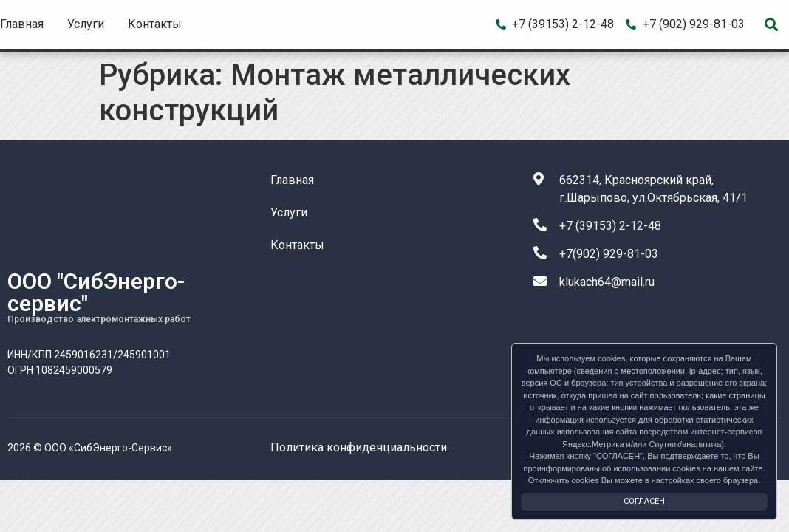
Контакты (155, 24)
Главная (22, 24)
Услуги (86, 24)
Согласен (644, 501)
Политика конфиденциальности (359, 447)
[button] (772, 25)
